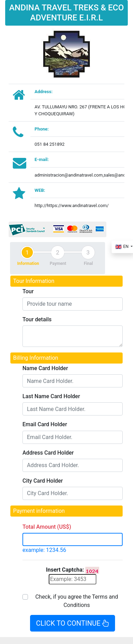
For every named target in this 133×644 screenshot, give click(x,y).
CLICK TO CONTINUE (72, 623)
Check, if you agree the (77, 601)
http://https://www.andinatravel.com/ (72, 205)
